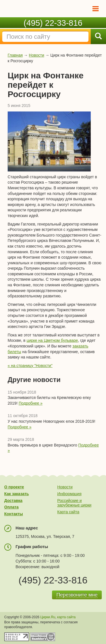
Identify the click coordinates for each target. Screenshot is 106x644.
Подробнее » (31, 403)
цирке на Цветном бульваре (52, 340)
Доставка (13, 501)
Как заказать (17, 494)
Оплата (11, 507)
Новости (36, 55)
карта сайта (66, 617)
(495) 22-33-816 (53, 23)
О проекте (14, 487)
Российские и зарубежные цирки (74, 503)
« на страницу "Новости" (30, 366)
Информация (70, 494)
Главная (15, 55)
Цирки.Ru (48, 617)
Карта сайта (68, 512)
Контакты (14, 514)
